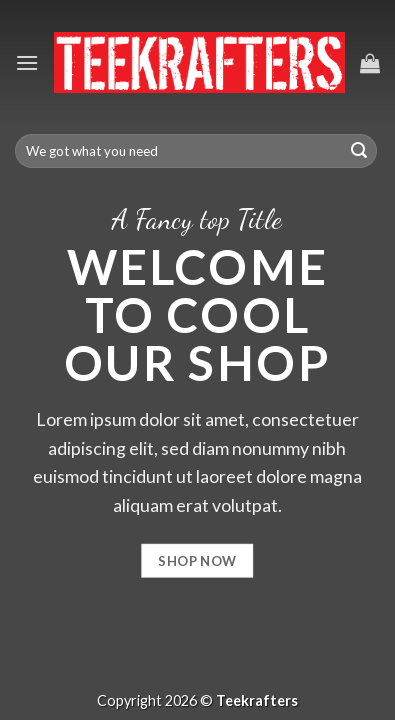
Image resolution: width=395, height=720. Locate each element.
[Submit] (359, 151)
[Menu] (27, 62)
